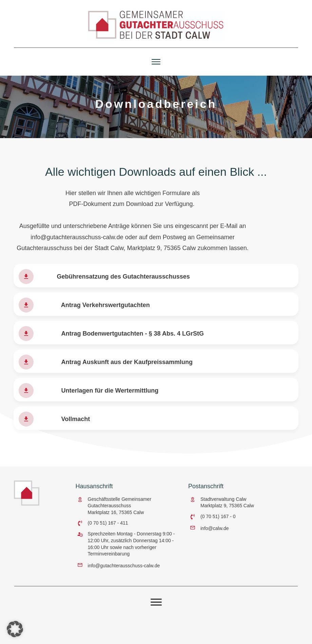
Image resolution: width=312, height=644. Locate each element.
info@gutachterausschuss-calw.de (77, 243)
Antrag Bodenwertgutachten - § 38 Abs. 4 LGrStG (133, 340)
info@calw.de (214, 528)
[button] (15, 629)
